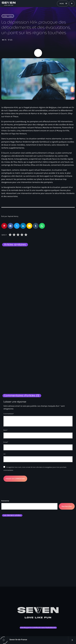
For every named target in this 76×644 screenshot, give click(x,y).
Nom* (5, 430)
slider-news (8, 16)
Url (4, 454)
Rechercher (5, 501)
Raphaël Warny (13, 216)
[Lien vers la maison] (9, 4)
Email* (6, 442)
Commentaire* (9, 414)
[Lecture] (72, 4)
